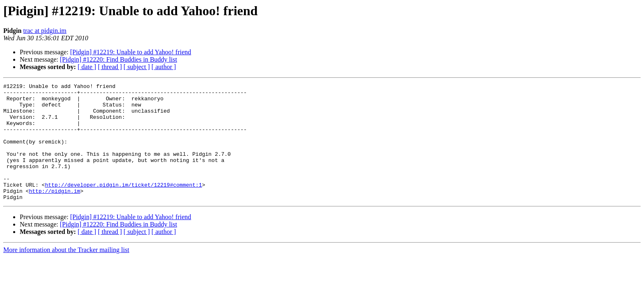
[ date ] (87, 67)
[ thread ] (110, 67)
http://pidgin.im (54, 213)
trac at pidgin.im (45, 31)
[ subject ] (137, 67)
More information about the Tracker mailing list (66, 273)
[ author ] (164, 67)
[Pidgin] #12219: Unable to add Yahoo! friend (131, 52)
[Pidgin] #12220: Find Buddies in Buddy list (118, 59)
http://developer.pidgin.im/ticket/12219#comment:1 (123, 206)
